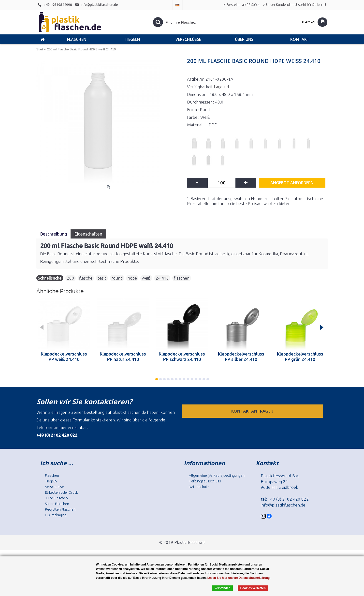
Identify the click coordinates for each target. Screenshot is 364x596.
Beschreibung (53, 234)
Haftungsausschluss (205, 481)
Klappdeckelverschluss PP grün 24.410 (300, 357)
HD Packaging (56, 515)
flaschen (182, 278)
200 (71, 278)
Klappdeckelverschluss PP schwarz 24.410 (182, 357)
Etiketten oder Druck (61, 492)
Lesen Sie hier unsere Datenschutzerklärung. (239, 578)
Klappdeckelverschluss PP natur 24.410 (123, 357)
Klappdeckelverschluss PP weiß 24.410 (64, 357)
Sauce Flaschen (57, 504)
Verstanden (223, 588)
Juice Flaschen (56, 498)
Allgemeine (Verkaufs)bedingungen (217, 475)
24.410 (162, 278)
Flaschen (52, 475)
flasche (86, 278)
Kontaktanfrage (252, 411)
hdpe (132, 278)
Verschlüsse (54, 487)
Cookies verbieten (253, 588)
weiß (146, 278)
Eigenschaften (88, 234)
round (117, 278)
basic (102, 278)
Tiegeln (51, 481)
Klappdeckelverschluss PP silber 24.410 (241, 357)
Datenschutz (199, 487)
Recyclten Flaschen (60, 509)
